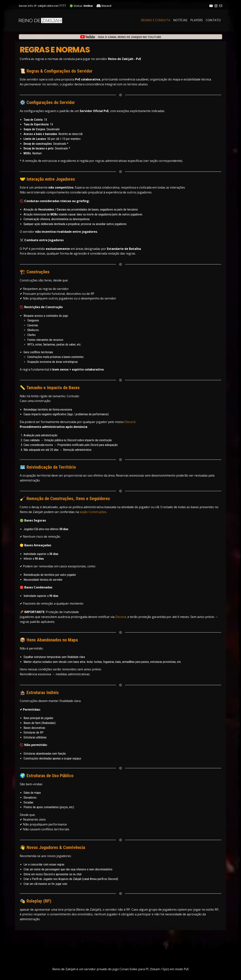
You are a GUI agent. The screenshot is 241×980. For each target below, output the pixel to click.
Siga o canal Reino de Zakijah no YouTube (130, 37)
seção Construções (93, 512)
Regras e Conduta (156, 20)
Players (197, 20)
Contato (213, 20)
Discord (130, 422)
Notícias (180, 20)
